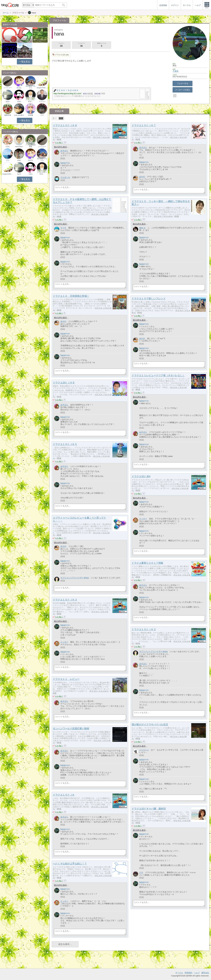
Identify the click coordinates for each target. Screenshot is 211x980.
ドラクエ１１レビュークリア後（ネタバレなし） (158, 375)
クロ (141, 872)
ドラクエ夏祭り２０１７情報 (147, 563)
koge (19, 160)
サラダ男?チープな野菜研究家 (31, 145)
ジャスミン (144, 750)
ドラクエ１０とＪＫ (64, 795)
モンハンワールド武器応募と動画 (71, 729)
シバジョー (8, 88)
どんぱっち (65, 177)
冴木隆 (31, 115)
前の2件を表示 (60, 147)
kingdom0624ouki (42, 88)
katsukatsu (19, 147)
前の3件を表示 (139, 320)
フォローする (183, 83)
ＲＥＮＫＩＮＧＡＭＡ (163, 216)
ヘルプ (197, 973)
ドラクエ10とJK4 (141, 476)
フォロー (61, 45)
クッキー (143, 519)
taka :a (142, 228)
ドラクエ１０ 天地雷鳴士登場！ (71, 296)
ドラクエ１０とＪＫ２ (144, 629)
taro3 (8, 101)
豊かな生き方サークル (40, 41)
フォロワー (81, 45)
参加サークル (102, 45)
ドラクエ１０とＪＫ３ (65, 600)
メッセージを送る (182, 90)
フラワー (42, 101)
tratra (19, 101)
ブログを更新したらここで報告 (25, 41)
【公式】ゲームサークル (9, 56)
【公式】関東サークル (25, 56)
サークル (179, 973)
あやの (142, 177)
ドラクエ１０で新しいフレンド (149, 299)
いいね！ (59, 142)
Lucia (8, 147)
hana (63, 163)
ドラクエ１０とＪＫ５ (65, 444)
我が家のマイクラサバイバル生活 (150, 725)
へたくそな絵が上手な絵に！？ (70, 864)
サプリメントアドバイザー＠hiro (75, 578)
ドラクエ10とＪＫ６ (64, 383)
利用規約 (188, 973)
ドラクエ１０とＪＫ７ (144, 125)
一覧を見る (25, 62)
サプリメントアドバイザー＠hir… (31, 100)
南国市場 (8, 115)
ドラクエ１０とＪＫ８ (65, 125)
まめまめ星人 (19, 115)
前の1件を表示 (60, 224)
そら (8, 160)
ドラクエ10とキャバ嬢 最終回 (149, 809)
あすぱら (64, 151)
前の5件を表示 (139, 830)
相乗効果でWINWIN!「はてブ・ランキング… (10, 40)
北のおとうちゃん (31, 87)
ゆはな (19, 88)
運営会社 (205, 973)
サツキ (63, 228)
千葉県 (175, 71)
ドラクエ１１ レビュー (66, 679)
